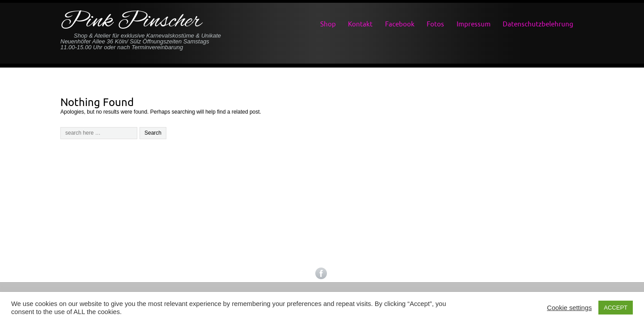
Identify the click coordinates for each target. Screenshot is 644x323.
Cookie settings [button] (569, 308)
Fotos (435, 24)
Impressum (474, 24)
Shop (328, 24)
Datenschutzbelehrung (538, 24)
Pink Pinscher (131, 22)
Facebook (400, 24)
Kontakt (360, 24)
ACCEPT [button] (616, 308)
